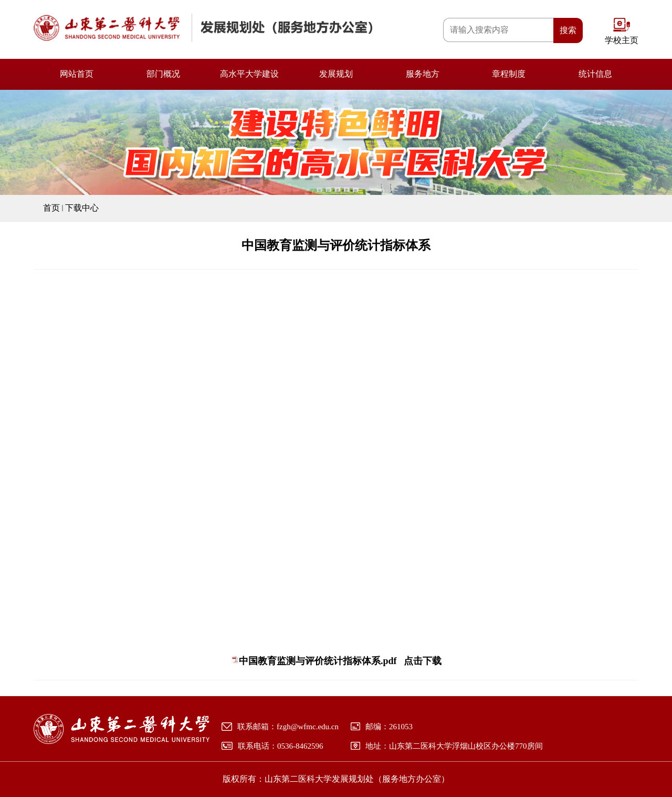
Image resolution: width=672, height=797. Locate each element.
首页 (51, 208)
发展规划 (336, 74)
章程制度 (509, 74)
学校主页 (622, 40)
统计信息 (595, 74)
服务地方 (423, 74)
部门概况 (163, 74)
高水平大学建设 (249, 74)
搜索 (568, 30)
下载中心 (82, 208)
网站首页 (77, 74)
